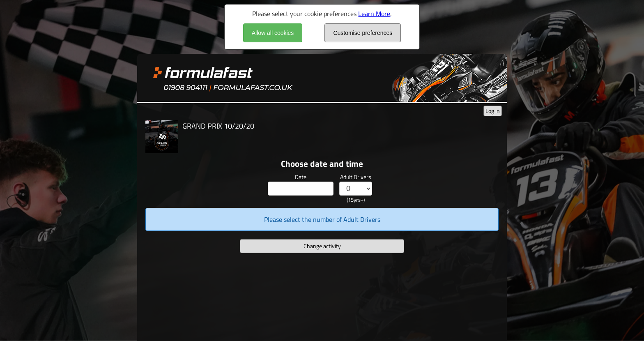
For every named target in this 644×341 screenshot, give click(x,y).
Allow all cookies (273, 33)
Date (301, 177)
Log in (493, 111)
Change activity (322, 246)
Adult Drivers (356, 177)
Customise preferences (363, 33)
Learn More (374, 14)
